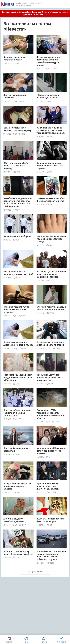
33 (50, 349)
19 (16, 349)
